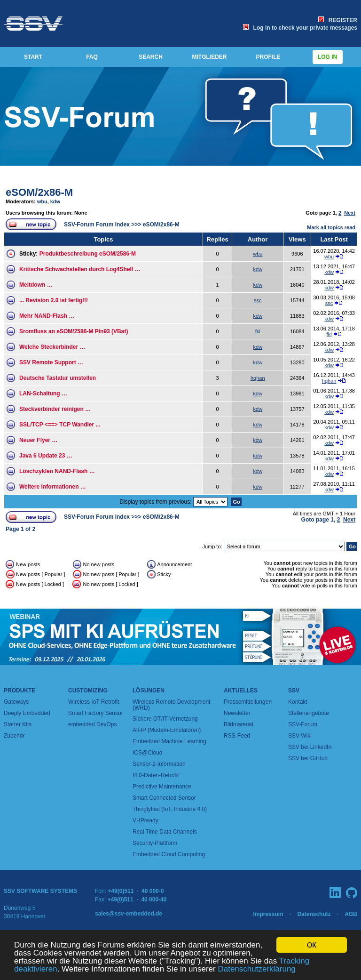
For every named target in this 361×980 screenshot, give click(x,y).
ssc (258, 300)
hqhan (258, 378)
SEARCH (151, 57)
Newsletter (237, 713)
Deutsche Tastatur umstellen (58, 378)
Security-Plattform (155, 843)
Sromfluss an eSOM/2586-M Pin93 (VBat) (74, 331)
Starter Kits (18, 724)
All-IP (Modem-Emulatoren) (167, 730)
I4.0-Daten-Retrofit (156, 775)
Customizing (88, 691)
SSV (294, 691)
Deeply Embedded (27, 713)
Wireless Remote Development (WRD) (171, 705)
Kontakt (298, 702)
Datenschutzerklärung (256, 969)
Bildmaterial (239, 724)
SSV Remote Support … (51, 362)
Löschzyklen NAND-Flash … (57, 471)
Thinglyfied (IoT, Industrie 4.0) (170, 809)
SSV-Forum (303, 724)
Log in (328, 57)
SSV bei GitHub (308, 758)
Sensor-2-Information (159, 764)
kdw (55, 201)
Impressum (268, 914)
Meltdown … (36, 285)
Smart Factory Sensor (96, 713)
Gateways (16, 702)
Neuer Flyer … (38, 440)
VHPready (145, 820)
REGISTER (338, 20)
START (33, 57)
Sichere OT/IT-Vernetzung (165, 719)
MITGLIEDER (210, 57)
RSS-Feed (237, 736)
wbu (42, 201)
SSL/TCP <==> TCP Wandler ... (60, 425)
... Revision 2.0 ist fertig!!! (54, 300)
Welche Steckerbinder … (52, 347)
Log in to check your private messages (300, 28)
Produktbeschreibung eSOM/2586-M (88, 254)
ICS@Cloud (148, 753)
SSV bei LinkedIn (310, 747)
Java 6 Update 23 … (46, 456)
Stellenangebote (309, 713)
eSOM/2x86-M (39, 192)
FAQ (92, 57)
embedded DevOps (92, 724)
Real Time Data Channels (165, 832)
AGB (351, 914)
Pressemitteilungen (248, 702)
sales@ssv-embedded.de (129, 914)
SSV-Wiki (300, 736)
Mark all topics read (331, 227)
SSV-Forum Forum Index (97, 225)
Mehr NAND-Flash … (47, 316)
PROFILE (268, 57)
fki (258, 331)
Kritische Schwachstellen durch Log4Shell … (80, 269)
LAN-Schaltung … (43, 394)
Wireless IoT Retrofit (94, 702)
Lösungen (149, 691)
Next (350, 213)
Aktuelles (241, 691)
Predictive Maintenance (162, 787)
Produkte (20, 691)
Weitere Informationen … (53, 487)
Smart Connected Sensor (164, 798)
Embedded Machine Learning (169, 741)
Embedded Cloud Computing (169, 854)
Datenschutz (314, 914)
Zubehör (14, 736)
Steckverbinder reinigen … (55, 409)
